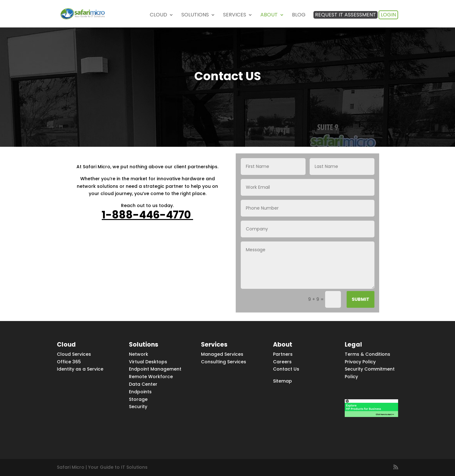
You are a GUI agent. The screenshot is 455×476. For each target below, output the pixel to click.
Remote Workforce (151, 377)
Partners (283, 354)
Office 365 (69, 362)
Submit (361, 299)
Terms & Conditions (367, 354)
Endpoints (140, 392)
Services (235, 15)
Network (139, 354)
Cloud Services (74, 354)
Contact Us (286, 369)
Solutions (195, 15)
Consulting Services (224, 362)
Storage (138, 399)
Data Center (143, 384)
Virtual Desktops (148, 362)
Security (138, 407)
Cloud (158, 15)
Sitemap (282, 381)
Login (388, 15)
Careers (282, 362)
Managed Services (222, 354)
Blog (299, 15)
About (269, 15)
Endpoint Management (155, 369)
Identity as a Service (80, 369)
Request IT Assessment (346, 15)
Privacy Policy (360, 362)
